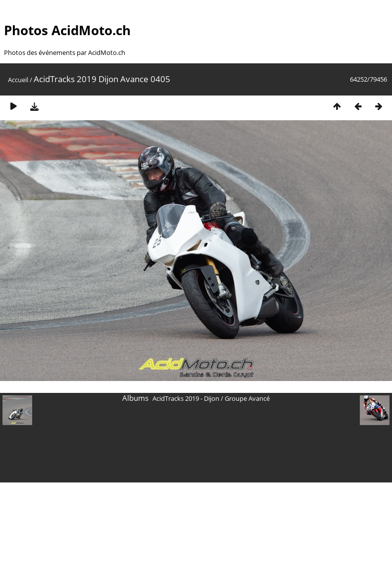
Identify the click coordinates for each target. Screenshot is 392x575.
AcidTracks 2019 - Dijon (186, 398)
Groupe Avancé (247, 398)
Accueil (18, 80)
